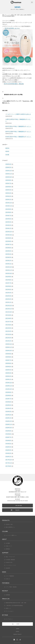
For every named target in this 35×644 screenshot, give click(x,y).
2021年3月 (8, 334)
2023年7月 (8, 244)
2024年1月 (8, 228)
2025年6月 (8, 187)
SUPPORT (5, 553)
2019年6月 (8, 402)
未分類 (7, 155)
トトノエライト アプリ (11, 565)
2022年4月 (8, 293)
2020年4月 (8, 370)
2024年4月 (8, 222)
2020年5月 (8, 367)
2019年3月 (8, 412)
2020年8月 (8, 357)
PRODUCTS (6, 520)
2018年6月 (8, 441)
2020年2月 (8, 376)
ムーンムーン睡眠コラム (11, 535)
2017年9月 (8, 466)
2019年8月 (8, 396)
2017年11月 (9, 463)
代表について (9, 546)
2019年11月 (9, 386)
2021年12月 (9, 306)
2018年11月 (9, 424)
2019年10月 (9, 389)
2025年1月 (8, 200)
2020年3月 (8, 373)
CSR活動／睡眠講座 (10, 560)
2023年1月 (8, 264)
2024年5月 (8, 219)
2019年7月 (8, 399)
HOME (17, 629)
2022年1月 (8, 302)
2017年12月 (9, 460)
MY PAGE (5, 615)
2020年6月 (8, 363)
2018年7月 (8, 437)
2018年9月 (8, 431)
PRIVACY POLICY (17, 634)
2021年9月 (8, 315)
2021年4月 (8, 331)
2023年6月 (8, 248)
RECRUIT (5, 591)
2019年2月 (8, 415)
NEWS (7, 151)
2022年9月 (8, 277)
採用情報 (8, 595)
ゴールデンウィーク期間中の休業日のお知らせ (18, 114)
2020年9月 (8, 354)
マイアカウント (9, 619)
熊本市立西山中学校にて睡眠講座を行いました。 (19, 126)
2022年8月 (8, 280)
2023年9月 (8, 238)
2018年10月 (9, 428)
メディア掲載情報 (10, 576)
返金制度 (8, 568)
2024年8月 (8, 212)
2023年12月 (9, 232)
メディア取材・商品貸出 (11, 587)
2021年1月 (8, 341)
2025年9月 (8, 180)
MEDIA (7, 148)
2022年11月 (9, 270)
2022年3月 (8, 296)
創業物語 (8, 549)
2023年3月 (8, 257)
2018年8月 (8, 434)
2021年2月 (8, 338)
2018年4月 (8, 447)
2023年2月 (8, 261)
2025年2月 (8, 196)
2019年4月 (8, 408)
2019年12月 (9, 383)
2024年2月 (8, 225)
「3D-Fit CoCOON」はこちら (12, 28)
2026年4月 (8, 164)
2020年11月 (9, 347)
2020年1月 (8, 379)
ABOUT (4, 539)
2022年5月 (8, 290)
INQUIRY (17, 510)
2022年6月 (8, 286)
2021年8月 (8, 318)
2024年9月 (8, 209)
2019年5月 (8, 405)
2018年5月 (8, 444)
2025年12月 (9, 171)
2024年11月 (9, 206)
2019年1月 (8, 418)
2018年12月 (9, 421)
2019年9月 (8, 392)
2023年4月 (8, 254)
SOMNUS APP (9, 562)
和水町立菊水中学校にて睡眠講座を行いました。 (19, 137)
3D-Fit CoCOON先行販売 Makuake (14, 84)
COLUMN (5, 531)
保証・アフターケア (10, 557)
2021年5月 (8, 328)
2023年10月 (9, 235)
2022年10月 (9, 273)
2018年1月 (8, 457)
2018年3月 (8, 450)
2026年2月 (8, 167)
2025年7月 (8, 183)
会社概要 (8, 543)
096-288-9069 (19, 506)
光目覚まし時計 (9, 524)
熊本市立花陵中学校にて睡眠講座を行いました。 (19, 132)
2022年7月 (8, 283)
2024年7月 (8, 216)
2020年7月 (8, 360)
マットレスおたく (10, 611)
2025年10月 (9, 177)
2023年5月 (8, 251)
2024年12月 (9, 203)
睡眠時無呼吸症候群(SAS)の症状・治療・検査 (16, 603)
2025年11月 (9, 174)
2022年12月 (9, 267)
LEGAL (17, 632)
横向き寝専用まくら (10, 527)
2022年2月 (8, 299)
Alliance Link (6, 599)
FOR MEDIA (6, 583)
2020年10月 (9, 351)
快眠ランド (8, 608)
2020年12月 (9, 344)
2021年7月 (8, 322)
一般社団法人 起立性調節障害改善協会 (14, 605)
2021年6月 (8, 325)
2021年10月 (9, 312)
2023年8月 (8, 241)
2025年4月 (8, 190)
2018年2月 (8, 453)
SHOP (18, 624)
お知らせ (8, 579)
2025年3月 (8, 193)
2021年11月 (9, 309)
